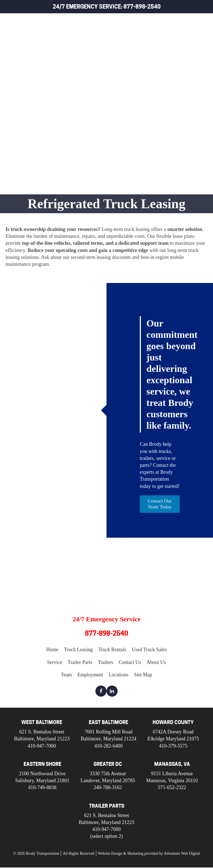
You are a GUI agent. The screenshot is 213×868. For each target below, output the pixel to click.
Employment (90, 675)
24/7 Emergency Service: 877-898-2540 (107, 7)
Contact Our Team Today (160, 504)
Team (66, 675)
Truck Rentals (177, 45)
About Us (156, 663)
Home (165, 20)
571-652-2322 (172, 788)
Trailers (169, 96)
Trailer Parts (176, 83)
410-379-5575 (173, 746)
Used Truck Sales (181, 58)
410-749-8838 (42, 788)
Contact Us (130, 663)
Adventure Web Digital (182, 854)
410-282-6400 (108, 746)
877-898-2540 (106, 634)
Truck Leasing (177, 32)
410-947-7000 (42, 746)
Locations (119, 675)
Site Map (143, 675)
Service (168, 70)
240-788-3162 (108, 788)
